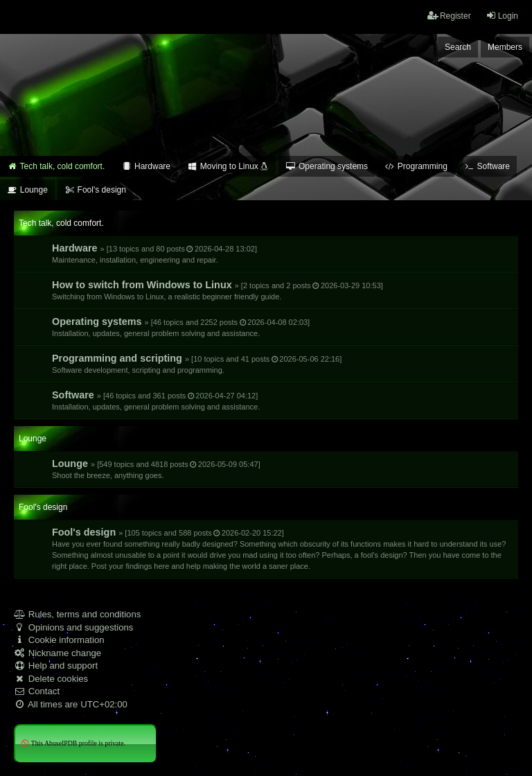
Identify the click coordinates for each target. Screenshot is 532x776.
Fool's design (279, 548)
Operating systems (181, 327)
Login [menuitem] (502, 16)
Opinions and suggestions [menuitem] (73, 627)
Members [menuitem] (505, 47)
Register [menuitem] (449, 16)
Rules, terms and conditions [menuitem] (77, 614)
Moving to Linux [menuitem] (228, 166)
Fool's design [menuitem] (95, 190)
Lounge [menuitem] (27, 190)
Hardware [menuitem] (146, 166)
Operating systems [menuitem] (327, 166)
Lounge (156, 469)
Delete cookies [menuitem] (51, 679)
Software (156, 400)
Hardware (154, 253)
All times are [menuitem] (71, 704)
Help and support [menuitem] (56, 665)
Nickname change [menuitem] (57, 653)
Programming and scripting (197, 363)
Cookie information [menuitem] (59, 640)
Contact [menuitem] (37, 691)
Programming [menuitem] (416, 166)
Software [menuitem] (487, 166)
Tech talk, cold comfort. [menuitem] (56, 166)
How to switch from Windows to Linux (218, 290)
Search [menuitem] (458, 47)
